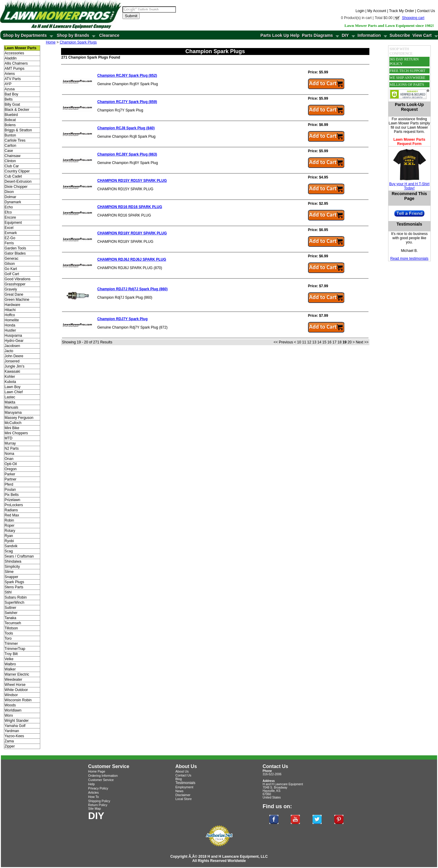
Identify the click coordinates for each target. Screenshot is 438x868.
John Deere (14, 356)
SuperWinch (14, 603)
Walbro (10, 664)
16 (329, 342)
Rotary (10, 531)
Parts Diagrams (318, 35)
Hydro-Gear (14, 341)
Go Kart (11, 269)
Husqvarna (13, 336)
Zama (9, 741)
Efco (8, 212)
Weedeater (13, 680)
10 (299, 342)
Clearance (109, 35)
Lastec (10, 397)
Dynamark (13, 202)
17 (334, 342)
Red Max (12, 515)
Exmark (11, 233)
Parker (10, 474)
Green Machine (17, 300)
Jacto (9, 351)
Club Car (12, 166)
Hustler (10, 330)
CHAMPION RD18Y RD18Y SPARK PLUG (132, 233)
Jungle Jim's (15, 366)
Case (9, 151)
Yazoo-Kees (14, 736)
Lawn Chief (14, 392)
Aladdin (11, 58)
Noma (9, 454)
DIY (345, 35)
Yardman (12, 731)
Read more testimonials (409, 259)
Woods (10, 705)
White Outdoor (16, 690)
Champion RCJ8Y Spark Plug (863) (127, 154)
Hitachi (10, 310)
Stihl (8, 592)
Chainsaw (13, 156)
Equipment (13, 223)
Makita (10, 402)
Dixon (9, 192)
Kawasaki (12, 371)
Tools (9, 633)
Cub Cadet (13, 176)
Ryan (9, 536)
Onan (9, 459)
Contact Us (426, 11)
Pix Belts (12, 495)
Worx (9, 715)
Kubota (10, 382)
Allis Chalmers (16, 63)
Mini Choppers (16, 433)
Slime (9, 572)
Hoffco (10, 315)
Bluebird (11, 115)
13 (314, 342)
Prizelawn (12, 500)
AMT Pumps (15, 69)
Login (360, 11)
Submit (131, 16)
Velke (9, 659)
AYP (8, 84)
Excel (9, 228)
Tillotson (11, 628)
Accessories (14, 53)
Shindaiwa (13, 561)
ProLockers (14, 505)
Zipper (10, 746)
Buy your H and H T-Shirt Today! (409, 186)
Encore (10, 217)
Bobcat (10, 120)
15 (324, 342)
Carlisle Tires (15, 140)
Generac (11, 259)
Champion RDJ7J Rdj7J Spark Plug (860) (133, 289)
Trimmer (11, 644)
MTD (8, 438)
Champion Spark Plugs (78, 42)
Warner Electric (17, 674)
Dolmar (10, 197)
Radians (11, 510)
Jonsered (12, 361)
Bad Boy (11, 94)
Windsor (11, 695)
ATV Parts (13, 79)
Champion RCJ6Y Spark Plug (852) (127, 76)
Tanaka (10, 618)
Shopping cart (413, 18)
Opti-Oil (11, 464)
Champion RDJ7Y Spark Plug (122, 319)
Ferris (9, 243)
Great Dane (14, 294)
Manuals (11, 407)
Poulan (10, 490)
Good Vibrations (18, 279)
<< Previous (283, 342)
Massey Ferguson (19, 418)
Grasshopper (15, 284)
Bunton (10, 135)
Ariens (10, 74)
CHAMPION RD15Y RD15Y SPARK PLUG (132, 181)
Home (51, 42)
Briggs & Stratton (18, 130)
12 (309, 342)
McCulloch (13, 423)
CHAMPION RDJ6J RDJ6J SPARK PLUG (132, 259)
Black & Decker (17, 110)
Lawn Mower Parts (404, 123)
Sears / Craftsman (19, 556)
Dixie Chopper (16, 187)
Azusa (10, 89)
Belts (9, 99)
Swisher (11, 613)
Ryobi (9, 541)
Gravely (11, 289)
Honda (10, 325)
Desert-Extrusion (18, 182)
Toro (8, 638)
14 (319, 342)
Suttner (10, 608)
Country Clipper (17, 171)
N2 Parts (12, 448)
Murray (10, 443)
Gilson (10, 264)
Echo (9, 207)
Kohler (10, 377)
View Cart (422, 35)
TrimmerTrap (15, 649)
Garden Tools (15, 248)
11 (304, 342)
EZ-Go (10, 238)
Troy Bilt (11, 654)
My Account (377, 11)
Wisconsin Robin (18, 700)
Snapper (11, 577)
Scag (9, 551)
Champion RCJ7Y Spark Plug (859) (127, 102)
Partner (10, 479)
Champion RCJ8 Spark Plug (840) (126, 128)
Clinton (10, 161)
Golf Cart (12, 274)
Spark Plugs (14, 582)
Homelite (12, 320)
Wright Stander (17, 721)
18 (339, 342)
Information (369, 35)
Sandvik (11, 546)
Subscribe (400, 35)
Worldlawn (13, 710)
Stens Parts (14, 587)
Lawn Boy (13, 387)
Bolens (10, 125)
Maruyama (13, 413)
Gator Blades (15, 253)
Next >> (362, 342)
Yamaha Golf (15, 726)
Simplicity (12, 567)
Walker (10, 669)
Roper (10, 526)
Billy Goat (12, 104)
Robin (9, 520)
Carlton (10, 146)
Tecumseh (13, 623)
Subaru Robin (16, 597)
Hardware (12, 305)
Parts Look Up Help (280, 35)
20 (350, 342)
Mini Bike (12, 428)
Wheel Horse (15, 685)
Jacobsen (12, 346)
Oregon (11, 469)
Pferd (9, 484)
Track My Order (402, 11)
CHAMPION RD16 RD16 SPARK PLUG (130, 207)
